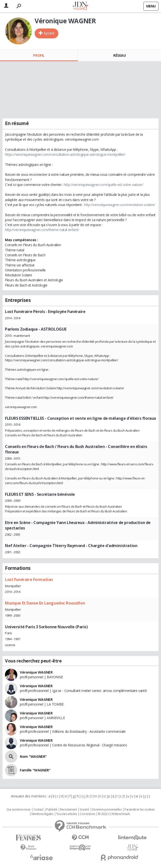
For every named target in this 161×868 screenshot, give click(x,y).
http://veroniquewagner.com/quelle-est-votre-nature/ (103, 185)
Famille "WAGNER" (35, 770)
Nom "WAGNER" (33, 756)
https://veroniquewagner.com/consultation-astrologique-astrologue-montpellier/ (65, 154)
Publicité (52, 810)
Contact (38, 810)
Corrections (87, 814)
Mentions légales (42, 814)
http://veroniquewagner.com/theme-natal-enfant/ (42, 230)
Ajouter (49, 33)
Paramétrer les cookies (139, 810)
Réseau (119, 55)
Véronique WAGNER (36, 672)
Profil (39, 55)
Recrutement (68, 810)
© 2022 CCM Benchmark (114, 814)
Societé (84, 810)
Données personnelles (107, 810)
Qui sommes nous (18, 810)
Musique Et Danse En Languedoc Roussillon (45, 603)
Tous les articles (67, 814)
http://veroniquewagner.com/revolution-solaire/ (120, 205)
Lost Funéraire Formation (29, 579)
